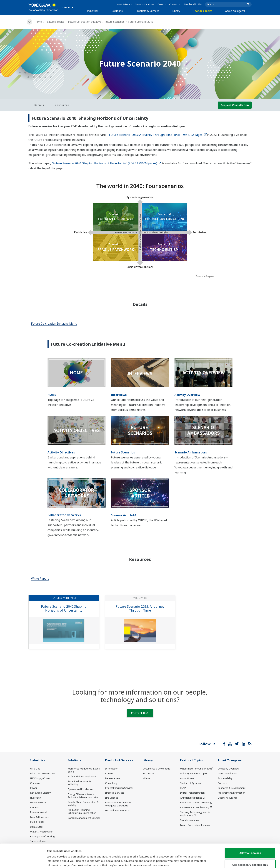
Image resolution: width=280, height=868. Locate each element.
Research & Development (232, 788)
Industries (93, 11)
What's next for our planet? (195, 769)
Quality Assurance (228, 798)
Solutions (117, 11)
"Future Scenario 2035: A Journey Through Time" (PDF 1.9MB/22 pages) (157, 135)
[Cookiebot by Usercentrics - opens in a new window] (23, 861)
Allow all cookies (250, 837)
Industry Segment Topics (194, 773)
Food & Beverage (40, 817)
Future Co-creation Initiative (85, 22)
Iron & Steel (37, 827)
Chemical (35, 783)
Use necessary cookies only (250, 849)
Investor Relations (145, 4)
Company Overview (228, 769)
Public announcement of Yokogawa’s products (118, 804)
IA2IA (183, 788)
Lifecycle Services (115, 793)
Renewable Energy (40, 793)
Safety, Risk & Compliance (82, 776)
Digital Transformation (192, 793)
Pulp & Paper (37, 822)
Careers (162, 4)
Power (34, 788)
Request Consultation (235, 105)
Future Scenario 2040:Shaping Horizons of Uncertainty (64, 608)
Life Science (112, 798)
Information (112, 769)
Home (38, 22)
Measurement (113, 778)
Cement (34, 807)
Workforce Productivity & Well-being (84, 770)
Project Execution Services (119, 788)
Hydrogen (36, 798)
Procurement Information (232, 793)
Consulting (111, 783)
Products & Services (147, 11)
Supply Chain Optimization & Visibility (83, 803)
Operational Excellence (80, 789)
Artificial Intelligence (191, 798)
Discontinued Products (117, 810)
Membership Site (193, 4)
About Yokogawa (235, 11)
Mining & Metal (38, 803)
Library (176, 11)
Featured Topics (203, 11)
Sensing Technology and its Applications (195, 814)
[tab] (54, 324)
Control (109, 773)
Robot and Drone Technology (196, 803)
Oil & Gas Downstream (42, 773)
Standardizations (190, 820)
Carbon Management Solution (84, 818)
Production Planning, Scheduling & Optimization (82, 811)
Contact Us (175, 4)
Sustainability (225, 778)
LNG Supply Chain (40, 778)
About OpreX (187, 778)
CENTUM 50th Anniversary (195, 807)
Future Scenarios (115, 22)
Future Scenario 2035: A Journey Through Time (140, 608)
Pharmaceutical (39, 812)
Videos (146, 778)
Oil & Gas (35, 769)
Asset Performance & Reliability (79, 783)
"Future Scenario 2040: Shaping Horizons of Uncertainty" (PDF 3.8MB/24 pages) (106, 163)
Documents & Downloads (156, 769)
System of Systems (191, 783)
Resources (148, 773)
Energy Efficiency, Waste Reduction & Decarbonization (83, 796)
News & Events (124, 4)
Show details (187, 861)
